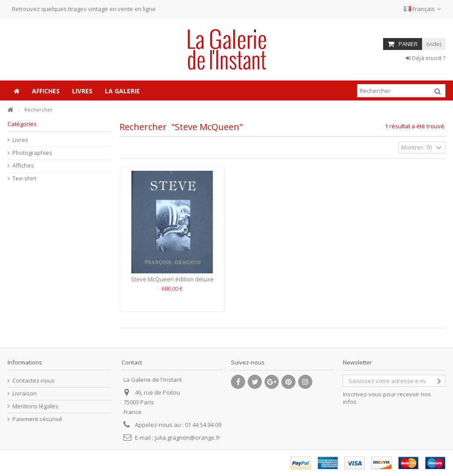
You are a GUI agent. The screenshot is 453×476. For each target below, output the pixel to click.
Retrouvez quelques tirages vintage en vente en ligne (84, 9)
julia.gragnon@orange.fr (188, 438)
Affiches (23, 166)
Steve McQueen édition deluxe (172, 279)
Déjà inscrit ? (426, 58)
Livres (20, 140)
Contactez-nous (34, 381)
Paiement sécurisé (37, 419)
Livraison (25, 393)
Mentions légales (35, 406)
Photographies (32, 153)
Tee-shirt (24, 178)
